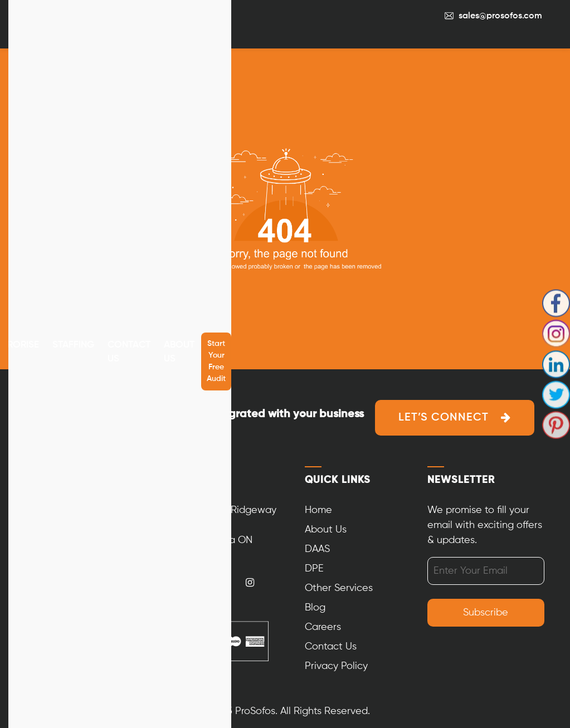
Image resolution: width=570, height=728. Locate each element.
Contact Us (129, 352)
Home (318, 510)
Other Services (339, 588)
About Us (179, 352)
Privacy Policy (336, 666)
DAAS (317, 549)
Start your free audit (216, 361)
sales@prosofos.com (500, 16)
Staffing (73, 345)
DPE (314, 569)
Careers (323, 627)
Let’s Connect (444, 418)
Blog (315, 608)
